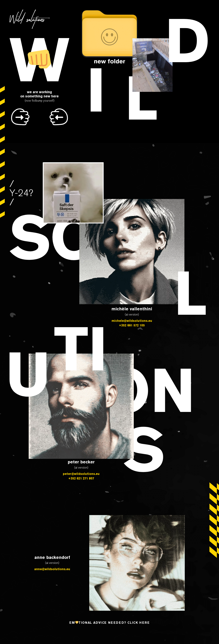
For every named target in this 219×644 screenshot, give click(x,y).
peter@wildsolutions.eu (81, 474)
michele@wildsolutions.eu (132, 321)
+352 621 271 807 (81, 478)
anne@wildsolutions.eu (52, 569)
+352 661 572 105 (132, 325)
